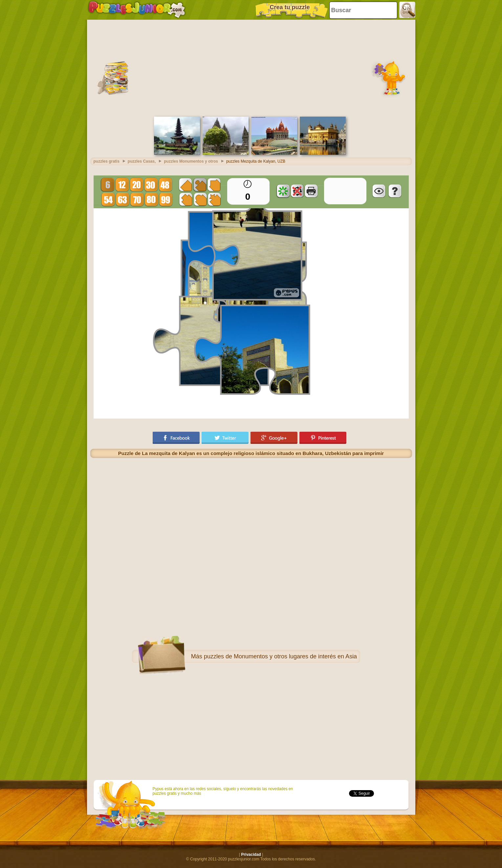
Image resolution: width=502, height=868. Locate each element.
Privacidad (251, 855)
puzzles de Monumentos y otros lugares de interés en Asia (280, 656)
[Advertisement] (251, 67)
